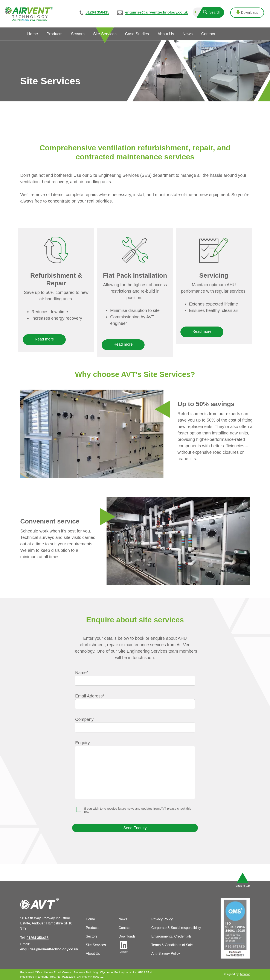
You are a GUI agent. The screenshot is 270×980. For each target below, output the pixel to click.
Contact (124, 928)
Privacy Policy (162, 919)
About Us (93, 954)
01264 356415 (97, 12)
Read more (44, 339)
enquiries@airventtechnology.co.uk (157, 12)
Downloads (247, 13)
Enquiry (135, 770)
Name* (135, 676)
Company (135, 723)
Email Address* (135, 700)
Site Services (96, 945)
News (123, 919)
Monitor (245, 974)
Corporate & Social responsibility (176, 928)
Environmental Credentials (171, 936)
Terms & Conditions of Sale (172, 945)
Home (90, 919)
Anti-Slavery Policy (166, 954)
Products (92, 928)
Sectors (92, 936)
